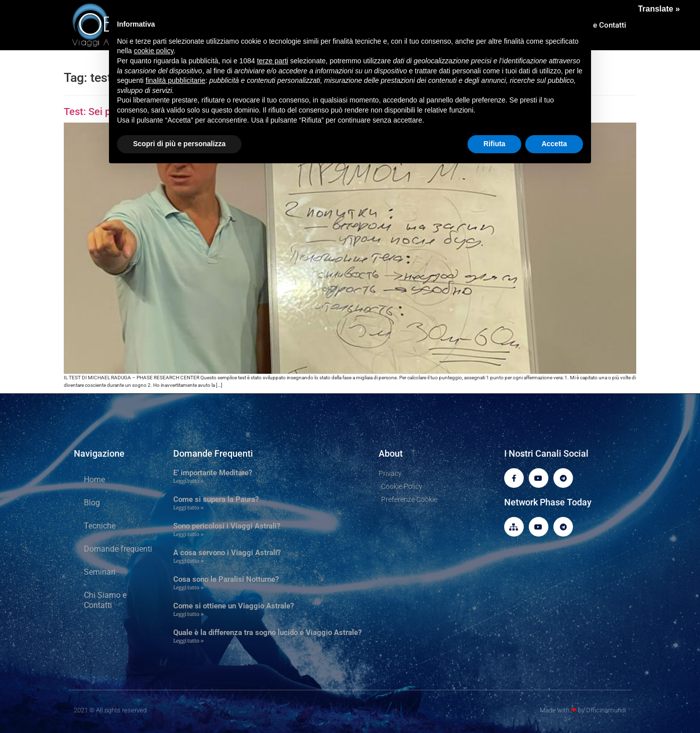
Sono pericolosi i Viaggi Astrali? (227, 526)
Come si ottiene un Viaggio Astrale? (234, 606)
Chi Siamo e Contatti (105, 600)
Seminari (100, 572)
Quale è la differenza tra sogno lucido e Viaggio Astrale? (267, 633)
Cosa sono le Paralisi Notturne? (226, 579)
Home (94, 480)
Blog (92, 503)
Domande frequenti (118, 549)
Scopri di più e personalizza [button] (179, 144)
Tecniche (100, 526)
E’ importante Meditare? (213, 473)
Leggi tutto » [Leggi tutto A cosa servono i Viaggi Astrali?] (189, 561)
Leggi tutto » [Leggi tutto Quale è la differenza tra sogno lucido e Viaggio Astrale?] (189, 641)
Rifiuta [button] (495, 144)
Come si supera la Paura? (216, 499)
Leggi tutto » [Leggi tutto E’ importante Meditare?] (189, 481)
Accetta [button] (554, 144)
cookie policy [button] (153, 51)
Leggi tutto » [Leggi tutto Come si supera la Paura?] (189, 508)
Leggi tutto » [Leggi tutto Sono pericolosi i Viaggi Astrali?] (189, 534)
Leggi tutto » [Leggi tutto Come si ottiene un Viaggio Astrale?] (189, 614)
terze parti (273, 61)
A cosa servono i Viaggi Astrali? (227, 553)
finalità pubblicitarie (176, 80)
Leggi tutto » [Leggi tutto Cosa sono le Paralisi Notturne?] (189, 588)
